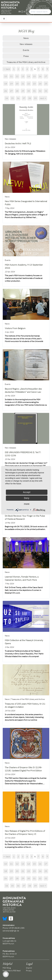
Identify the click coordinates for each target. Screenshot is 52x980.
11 (11, 76)
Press (26, 56)
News (26, 38)
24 (40, 84)
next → (43, 98)
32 (40, 91)
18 (6, 84)
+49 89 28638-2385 (16, 928)
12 (17, 76)
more (27, 504)
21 (23, 84)
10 (6, 76)
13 (23, 76)
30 (29, 91)
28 (17, 91)
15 (34, 76)
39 (35, 98)
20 (17, 84)
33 (46, 91)
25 (46, 84)
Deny (27, 498)
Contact (6, 973)
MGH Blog (7, 968)
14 (29, 76)
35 (12, 98)
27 (11, 91)
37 (24, 98)
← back (7, 69)
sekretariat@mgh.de (11, 931)
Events (26, 50)
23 (34, 84)
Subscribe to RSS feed (12, 971)
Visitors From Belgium (15, 328)
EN (20, 12)
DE (24, 12)
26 (6, 91)
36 (18, 98)
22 (29, 84)
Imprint (29, 968)
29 (23, 91)
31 (34, 91)
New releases (26, 44)
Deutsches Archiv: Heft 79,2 (18, 143)
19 (11, 84)
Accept (27, 492)
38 (30, 98)
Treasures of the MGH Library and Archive (26, 62)
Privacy (29, 971)
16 (40, 76)
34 (7, 98)
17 (46, 76)
